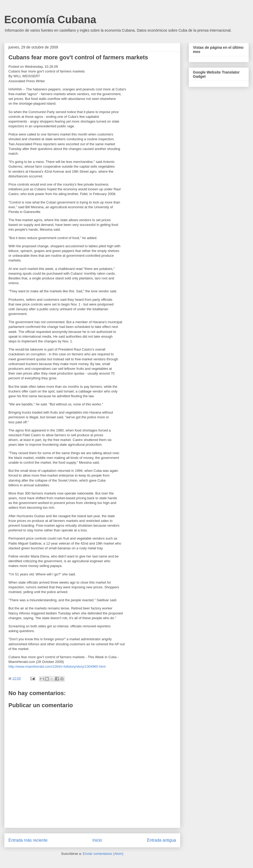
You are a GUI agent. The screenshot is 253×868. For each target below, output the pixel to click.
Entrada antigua (162, 840)
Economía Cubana (50, 20)
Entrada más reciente (28, 840)
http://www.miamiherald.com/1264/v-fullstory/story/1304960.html (57, 666)
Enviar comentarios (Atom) (103, 854)
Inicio (97, 840)
